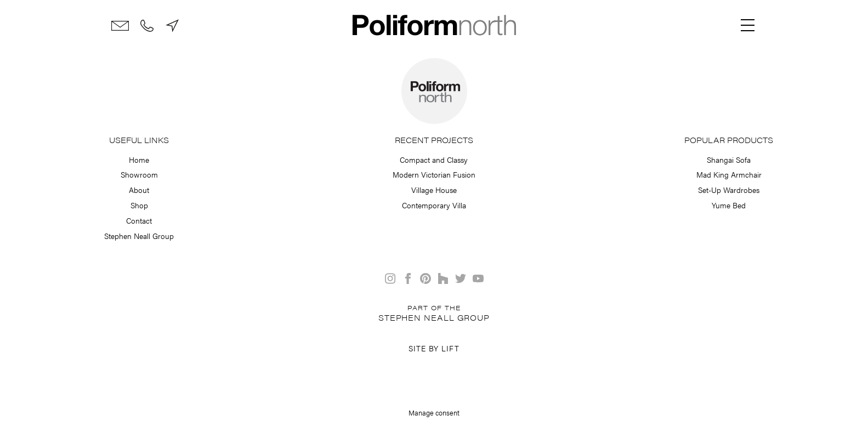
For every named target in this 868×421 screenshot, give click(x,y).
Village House (434, 190)
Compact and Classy (434, 160)
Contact (139, 220)
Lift (450, 348)
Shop (139, 205)
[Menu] (748, 25)
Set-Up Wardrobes (729, 190)
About (139, 190)
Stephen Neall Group (139, 236)
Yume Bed (729, 205)
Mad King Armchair (729, 174)
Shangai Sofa (729, 160)
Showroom (139, 174)
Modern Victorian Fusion (434, 174)
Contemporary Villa (434, 205)
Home (139, 160)
